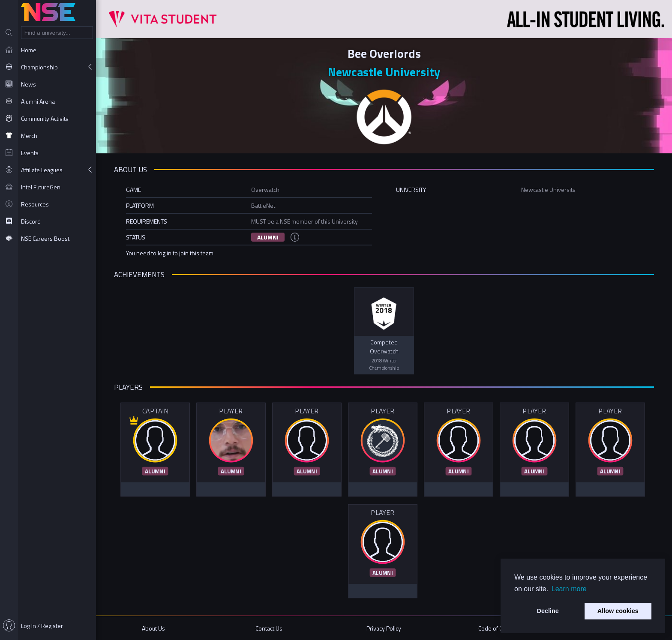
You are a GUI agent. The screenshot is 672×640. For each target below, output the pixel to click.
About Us (153, 628)
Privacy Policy (384, 628)
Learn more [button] (569, 589)
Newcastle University (384, 72)
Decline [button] (548, 611)
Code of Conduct (499, 628)
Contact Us (269, 628)
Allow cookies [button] (618, 611)
